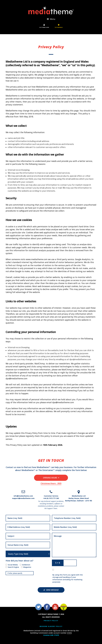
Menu (51, 19)
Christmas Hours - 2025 (51, 483)
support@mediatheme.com (23, 498)
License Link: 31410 (51, 635)
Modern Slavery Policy (51, 626)
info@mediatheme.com (23, 496)
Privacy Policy (51, 621)
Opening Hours (50, 478)
